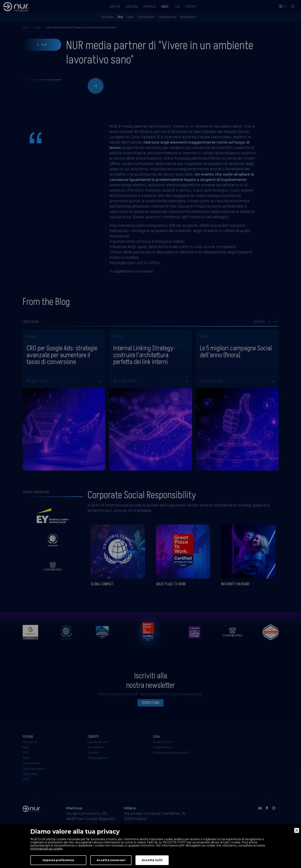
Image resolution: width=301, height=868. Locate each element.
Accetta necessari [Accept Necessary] (111, 860)
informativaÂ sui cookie (46, 849)
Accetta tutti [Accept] (152, 860)
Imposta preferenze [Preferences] (58, 860)
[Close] (297, 830)
